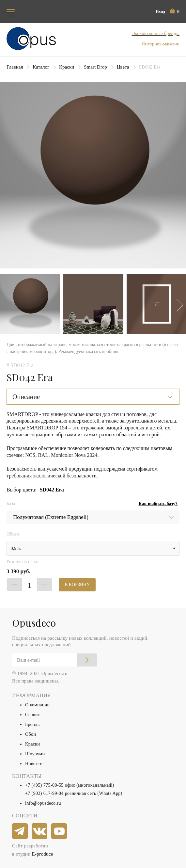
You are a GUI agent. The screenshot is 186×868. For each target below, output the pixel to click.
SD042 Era (52, 490)
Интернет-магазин (160, 44)
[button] (175, 12)
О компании (37, 705)
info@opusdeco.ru (43, 803)
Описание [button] (26, 397)
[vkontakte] (40, 831)
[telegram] (20, 831)
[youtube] (59, 831)
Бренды (33, 724)
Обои (31, 734)
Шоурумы (35, 754)
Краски (67, 67)
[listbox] (93, 548)
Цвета (123, 67)
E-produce (43, 854)
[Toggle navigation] (11, 12)
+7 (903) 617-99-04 (44, 793)
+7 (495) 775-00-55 (44, 785)
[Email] (54, 660)
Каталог (41, 67)
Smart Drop (95, 67)
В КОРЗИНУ (77, 585)
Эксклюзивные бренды (155, 33)
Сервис (32, 715)
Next (177, 305)
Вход (160, 12)
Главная (15, 67)
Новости (34, 764)
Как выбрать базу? (158, 504)
